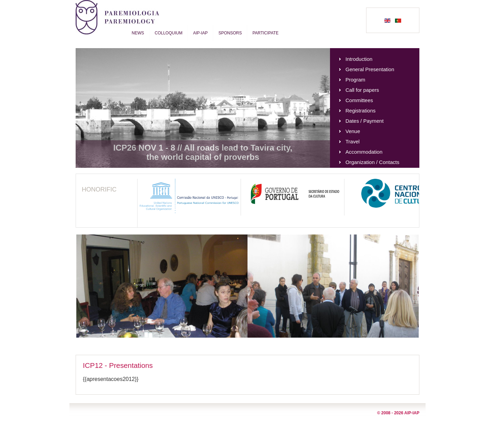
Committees (359, 100)
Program (355, 80)
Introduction (359, 59)
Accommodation (364, 152)
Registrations (361, 111)
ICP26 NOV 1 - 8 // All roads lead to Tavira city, (203, 148)
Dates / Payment (365, 121)
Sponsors (230, 33)
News (138, 33)
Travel (353, 141)
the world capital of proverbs (203, 157)
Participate (265, 33)
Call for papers (362, 90)
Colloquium (169, 33)
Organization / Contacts (372, 162)
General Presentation (370, 69)
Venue (353, 131)
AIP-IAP (201, 33)
